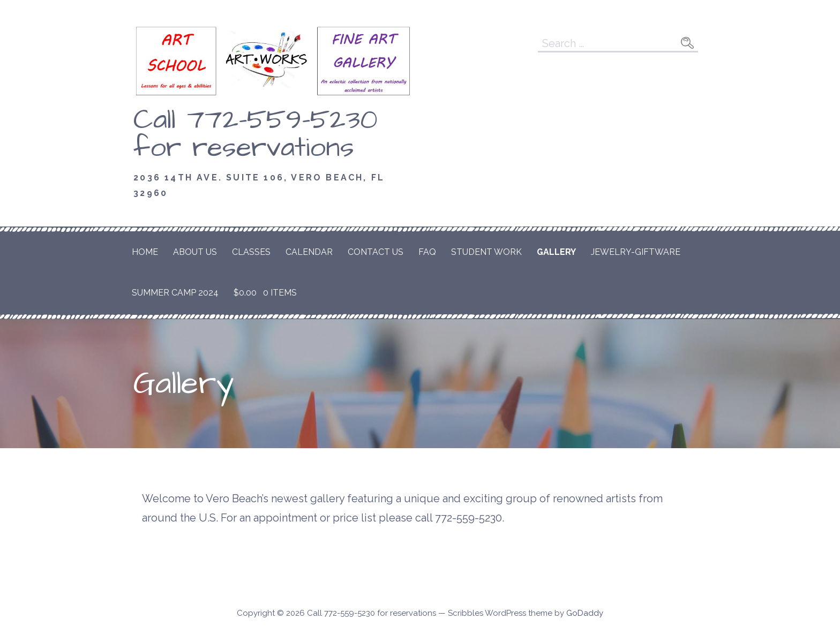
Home (145, 252)
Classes (251, 252)
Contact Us (376, 252)
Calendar (309, 252)
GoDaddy (585, 613)
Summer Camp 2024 (175, 293)
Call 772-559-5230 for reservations (256, 134)
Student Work (486, 252)
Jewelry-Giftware (636, 252)
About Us (195, 252)
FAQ (427, 252)
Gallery (556, 252)
